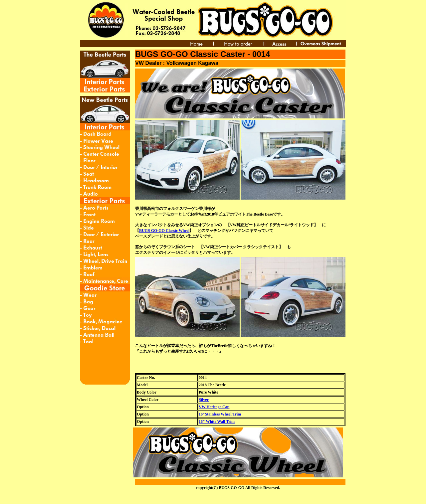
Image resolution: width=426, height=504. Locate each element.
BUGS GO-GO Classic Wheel (164, 231)
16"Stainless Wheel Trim (220, 414)
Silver (204, 400)
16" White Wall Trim (217, 421)
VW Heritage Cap (214, 407)
